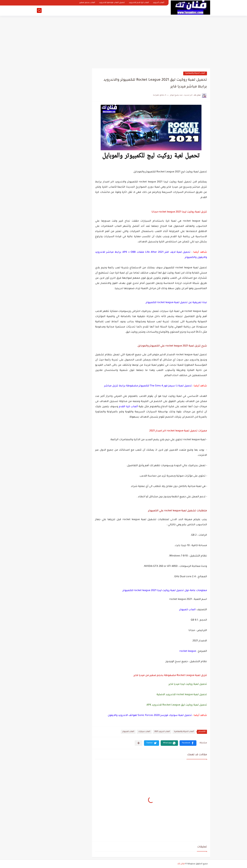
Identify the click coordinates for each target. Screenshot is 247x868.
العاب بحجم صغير (87, 3)
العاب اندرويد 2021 (162, 732)
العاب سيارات (144, 732)
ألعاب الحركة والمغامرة (195, 73)
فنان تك (181, 864)
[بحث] (39, 10)
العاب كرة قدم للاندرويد (139, 3)
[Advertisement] (123, 41)
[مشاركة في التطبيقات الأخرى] (139, 743)
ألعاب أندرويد (159, 3)
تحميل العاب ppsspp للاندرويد (112, 3)
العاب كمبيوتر (128, 732)
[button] (188, 743)
